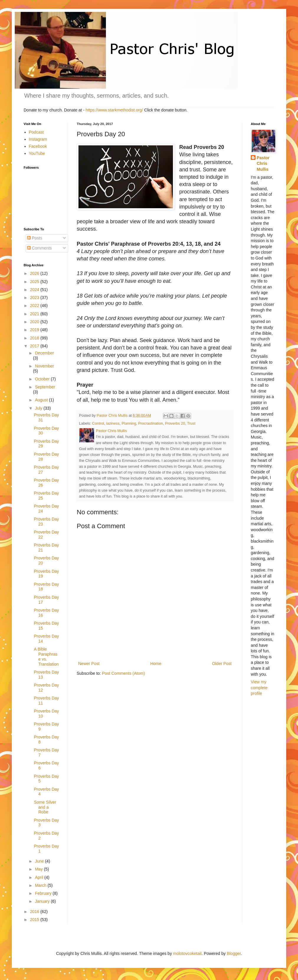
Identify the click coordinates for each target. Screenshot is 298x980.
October (43, 379)
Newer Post (89, 664)
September (45, 387)
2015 (35, 920)
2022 (35, 306)
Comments (40, 248)
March (41, 885)
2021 (35, 314)
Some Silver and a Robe (45, 807)
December (44, 353)
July (39, 408)
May (39, 869)
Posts (35, 238)
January (43, 901)
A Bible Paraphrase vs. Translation (46, 656)
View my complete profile (259, 688)
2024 (35, 290)
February (44, 893)
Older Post (222, 664)
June (40, 861)
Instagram (38, 139)
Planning (129, 423)
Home (156, 664)
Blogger (234, 953)
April (40, 877)
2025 (35, 282)
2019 (35, 330)
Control (98, 423)
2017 (35, 346)
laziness (113, 423)
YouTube (37, 153)
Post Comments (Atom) (123, 673)
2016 (35, 912)
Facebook (38, 146)
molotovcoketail (188, 953)
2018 (35, 338)
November (44, 366)
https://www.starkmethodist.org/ (114, 110)
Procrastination (150, 423)
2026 (35, 273)
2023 (35, 298)
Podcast (36, 132)
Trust (191, 423)
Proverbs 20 (175, 423)
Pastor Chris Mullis (263, 164)
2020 (35, 322)
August (42, 400)
